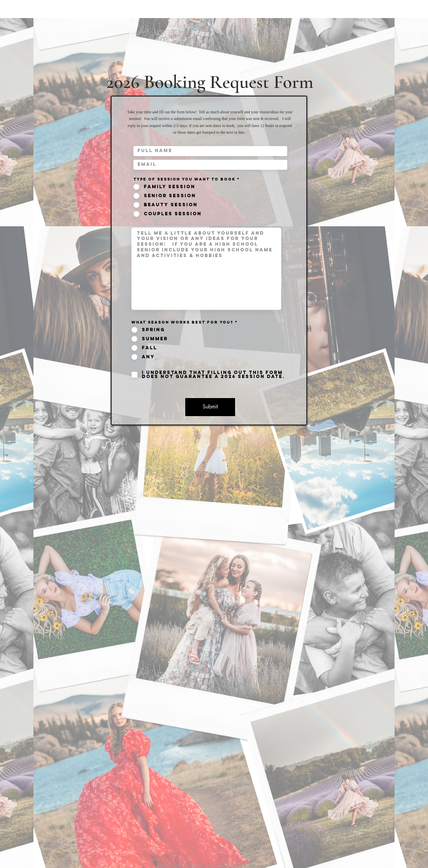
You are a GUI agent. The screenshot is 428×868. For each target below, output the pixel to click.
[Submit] (210, 407)
